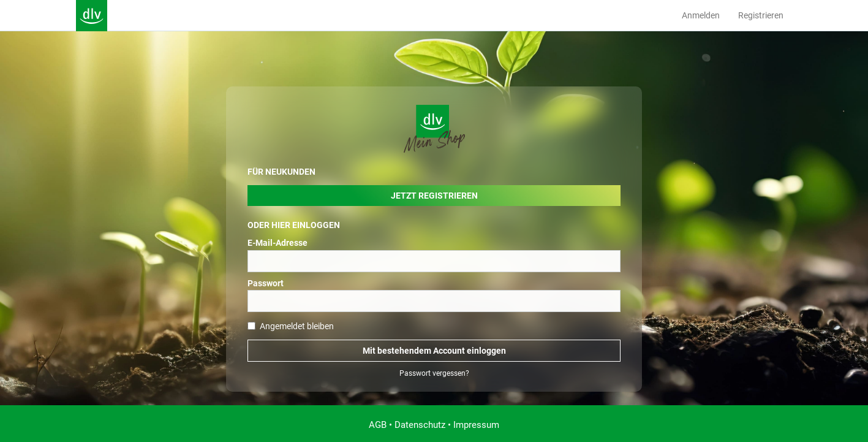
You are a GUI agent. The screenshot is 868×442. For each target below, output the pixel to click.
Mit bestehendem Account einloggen (434, 351)
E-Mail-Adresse (277, 243)
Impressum (476, 425)
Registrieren (761, 15)
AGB (378, 425)
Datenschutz (420, 425)
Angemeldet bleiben (291, 326)
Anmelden (701, 15)
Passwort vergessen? (434, 373)
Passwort (266, 283)
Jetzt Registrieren (434, 196)
